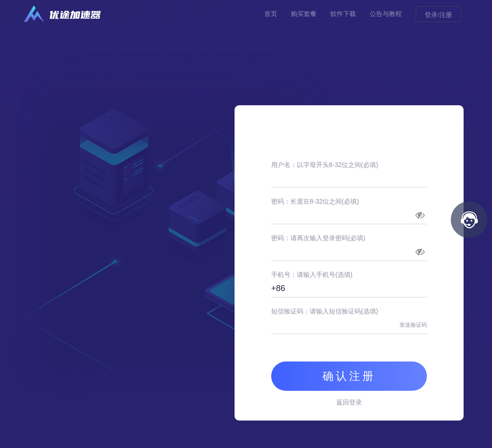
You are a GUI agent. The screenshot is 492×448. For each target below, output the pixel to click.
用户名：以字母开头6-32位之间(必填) (325, 165)
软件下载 (343, 14)
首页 (271, 14)
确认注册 (349, 376)
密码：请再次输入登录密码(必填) (318, 238)
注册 (446, 15)
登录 (431, 15)
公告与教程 (386, 14)
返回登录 (349, 402)
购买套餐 (304, 14)
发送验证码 (413, 325)
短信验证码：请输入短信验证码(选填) (325, 311)
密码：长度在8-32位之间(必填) (315, 201)
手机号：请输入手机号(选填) (312, 275)
